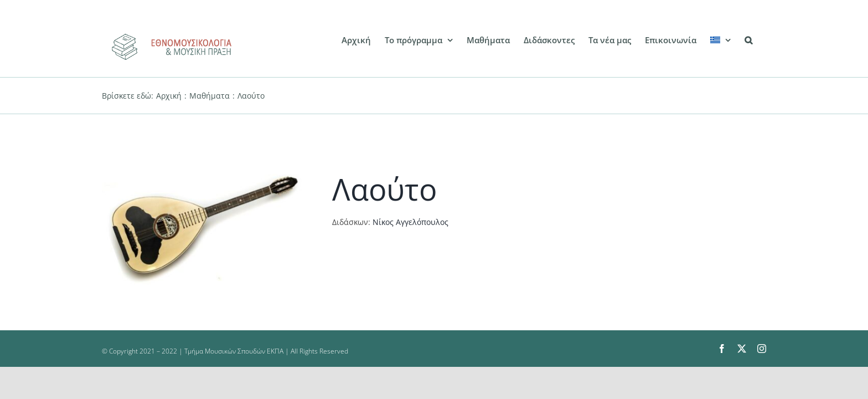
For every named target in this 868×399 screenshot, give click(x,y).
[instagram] (762, 349)
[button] (762, 40)
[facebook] (722, 349)
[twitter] (742, 349)
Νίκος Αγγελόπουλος (410, 222)
